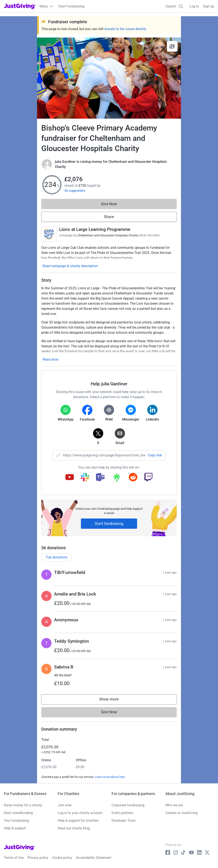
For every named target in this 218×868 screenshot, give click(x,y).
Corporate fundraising (128, 805)
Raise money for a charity (23, 805)
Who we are (174, 805)
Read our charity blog (74, 828)
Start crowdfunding (18, 813)
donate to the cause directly (125, 29)
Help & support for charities (78, 821)
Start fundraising (109, 524)
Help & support (15, 828)
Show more (113, 700)
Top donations (57, 557)
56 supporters (75, 191)
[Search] (174, 6)
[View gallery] (172, 46)
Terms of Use (14, 858)
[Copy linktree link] (117, 479)
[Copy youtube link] (70, 478)
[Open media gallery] (109, 78)
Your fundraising (16, 821)
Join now (65, 805)
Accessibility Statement (94, 858)
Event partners (122, 813)
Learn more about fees (110, 777)
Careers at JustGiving (181, 813)
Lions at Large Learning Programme (95, 229)
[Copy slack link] (85, 478)
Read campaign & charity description (70, 266)
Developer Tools (124, 821)
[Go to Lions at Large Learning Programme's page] (49, 234)
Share (109, 217)
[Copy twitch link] (148, 478)
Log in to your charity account (80, 813)
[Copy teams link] (100, 478)
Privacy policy (38, 858)
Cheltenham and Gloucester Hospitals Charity (108, 235)
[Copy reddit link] (133, 478)
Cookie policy (62, 858)
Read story (51, 359)
